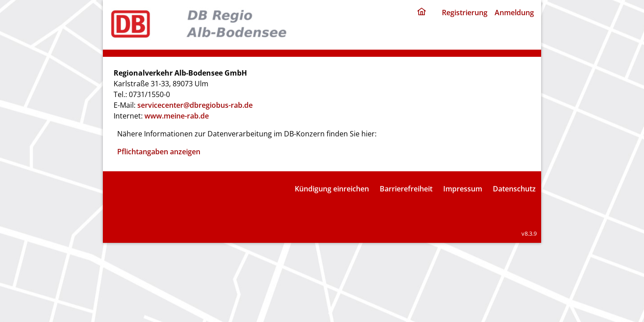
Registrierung (465, 13)
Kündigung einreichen (332, 189)
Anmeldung (514, 13)
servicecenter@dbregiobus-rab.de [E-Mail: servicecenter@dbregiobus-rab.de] (195, 105)
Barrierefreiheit (406, 189)
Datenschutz (514, 189)
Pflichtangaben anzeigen (159, 152)
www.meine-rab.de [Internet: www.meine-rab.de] (177, 116)
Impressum (463, 189)
